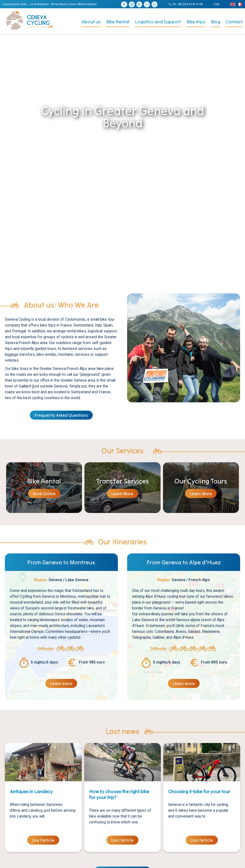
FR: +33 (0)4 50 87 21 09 (188, 4)
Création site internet (117, 862)
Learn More (122, 368)
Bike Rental (118, 22)
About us (91, 22)
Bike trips (196, 22)
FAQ (216, 4)
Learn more (61, 558)
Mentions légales (87, 862)
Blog (215, 22)
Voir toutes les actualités (122, 746)
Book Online (44, 368)
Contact (234, 22)
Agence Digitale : (146, 862)
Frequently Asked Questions (61, 290)
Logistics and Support (158, 22)
